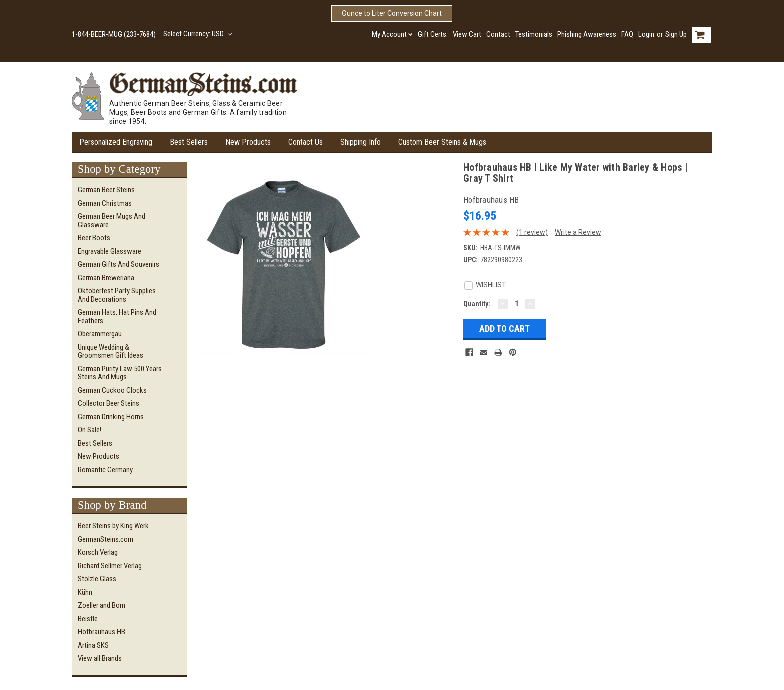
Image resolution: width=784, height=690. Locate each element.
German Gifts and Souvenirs (119, 264)
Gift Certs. (433, 34)
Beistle (88, 619)
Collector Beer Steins (109, 403)
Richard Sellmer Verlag (110, 566)
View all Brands (100, 658)
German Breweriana (106, 278)
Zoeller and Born (102, 605)
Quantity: (477, 304)
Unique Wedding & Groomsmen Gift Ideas (111, 352)
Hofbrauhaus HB (102, 632)
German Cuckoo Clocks (112, 390)
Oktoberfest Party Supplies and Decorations (117, 295)
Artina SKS (93, 645)
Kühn (85, 592)
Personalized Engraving (116, 142)
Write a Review (578, 232)
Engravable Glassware (110, 251)
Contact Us (306, 142)
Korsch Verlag (98, 552)
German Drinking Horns (111, 417)
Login (646, 34)
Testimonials (534, 34)
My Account (392, 34)
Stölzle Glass (97, 579)
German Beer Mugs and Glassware (112, 220)
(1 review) (532, 232)
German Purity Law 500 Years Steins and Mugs (120, 373)
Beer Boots (94, 238)
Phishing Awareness (587, 34)
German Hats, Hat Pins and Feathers (117, 316)
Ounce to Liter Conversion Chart (392, 13)
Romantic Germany (105, 470)
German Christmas (105, 203)
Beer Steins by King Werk (113, 526)
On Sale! (90, 430)
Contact (498, 34)
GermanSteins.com (106, 539)
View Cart (467, 34)
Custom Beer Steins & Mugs (442, 142)
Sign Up (676, 34)
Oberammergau (100, 334)
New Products (248, 142)
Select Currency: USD (198, 34)
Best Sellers (189, 142)
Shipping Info (361, 142)
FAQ (627, 34)
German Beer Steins (106, 190)
